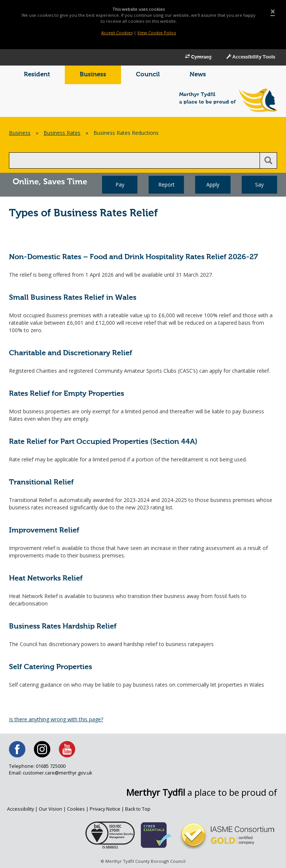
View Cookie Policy (157, 33)
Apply (213, 185)
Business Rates (62, 133)
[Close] (273, 12)
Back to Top (138, 809)
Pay (120, 185)
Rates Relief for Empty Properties (66, 394)
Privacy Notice (105, 809)
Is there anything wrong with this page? (56, 719)
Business (93, 75)
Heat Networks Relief (46, 578)
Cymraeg (198, 57)
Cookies (76, 809)
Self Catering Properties (50, 667)
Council (148, 75)
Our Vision (50, 809)
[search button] (268, 160)
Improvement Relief (44, 530)
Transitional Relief (41, 482)
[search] (134, 160)
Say (259, 185)
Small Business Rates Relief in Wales (73, 298)
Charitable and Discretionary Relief (71, 353)
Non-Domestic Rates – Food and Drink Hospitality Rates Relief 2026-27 (134, 257)
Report (166, 185)
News (198, 75)
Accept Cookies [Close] (117, 33)
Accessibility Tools (251, 57)
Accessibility (20, 809)
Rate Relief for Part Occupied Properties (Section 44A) (103, 442)
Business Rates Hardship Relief (63, 627)
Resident (37, 75)
